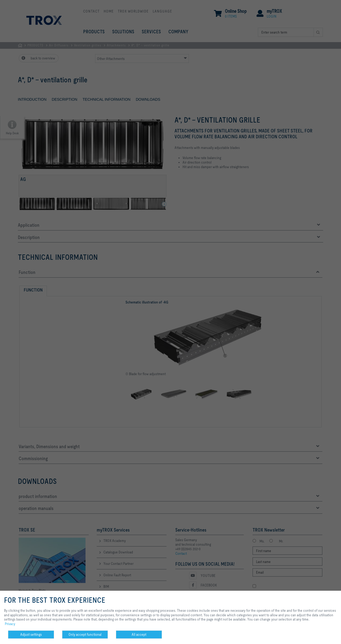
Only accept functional (85, 634)
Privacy (10, 624)
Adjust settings (31, 634)
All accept (139, 634)
